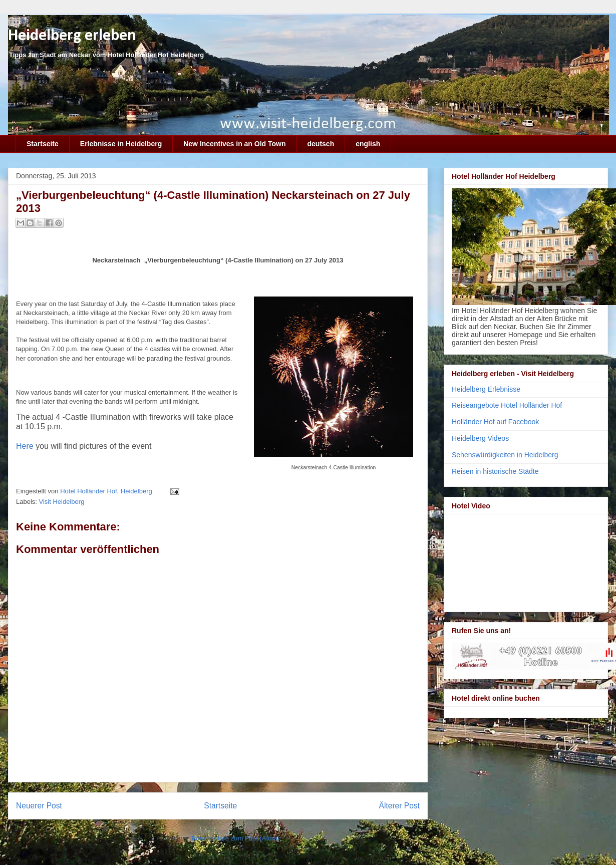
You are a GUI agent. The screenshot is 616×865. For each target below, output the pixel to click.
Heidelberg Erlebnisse (486, 389)
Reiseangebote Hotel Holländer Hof (507, 405)
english (368, 144)
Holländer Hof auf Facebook (495, 422)
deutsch (321, 144)
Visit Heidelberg (62, 502)
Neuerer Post (39, 806)
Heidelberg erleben (72, 36)
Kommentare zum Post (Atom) (236, 838)
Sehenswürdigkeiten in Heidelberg (505, 455)
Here (25, 446)
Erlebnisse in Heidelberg (121, 144)
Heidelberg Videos (480, 438)
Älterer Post (399, 806)
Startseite (43, 144)
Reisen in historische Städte (495, 471)
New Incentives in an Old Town (234, 144)
